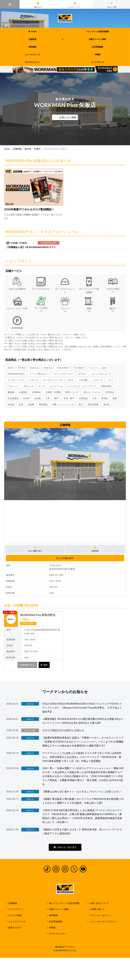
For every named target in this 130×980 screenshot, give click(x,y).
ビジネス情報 (15, 915)
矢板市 (37, 149)
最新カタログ (15, 928)
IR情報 (52, 928)
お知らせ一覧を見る (65, 847)
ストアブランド (16, 909)
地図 (44, 665)
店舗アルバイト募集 (59, 909)
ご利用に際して (97, 909)
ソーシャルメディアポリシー (104, 921)
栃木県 (28, 149)
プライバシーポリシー (100, 915)
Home (7, 149)
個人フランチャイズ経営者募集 (64, 903)
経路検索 (95, 549)
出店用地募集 (56, 921)
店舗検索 (13, 903)
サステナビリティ (58, 934)
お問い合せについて (99, 903)
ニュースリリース (17, 921)
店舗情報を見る (27, 665)
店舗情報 (17, 149)
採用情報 (53, 915)
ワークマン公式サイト (65, 18)
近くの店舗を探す (65, 558)
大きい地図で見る (35, 549)
